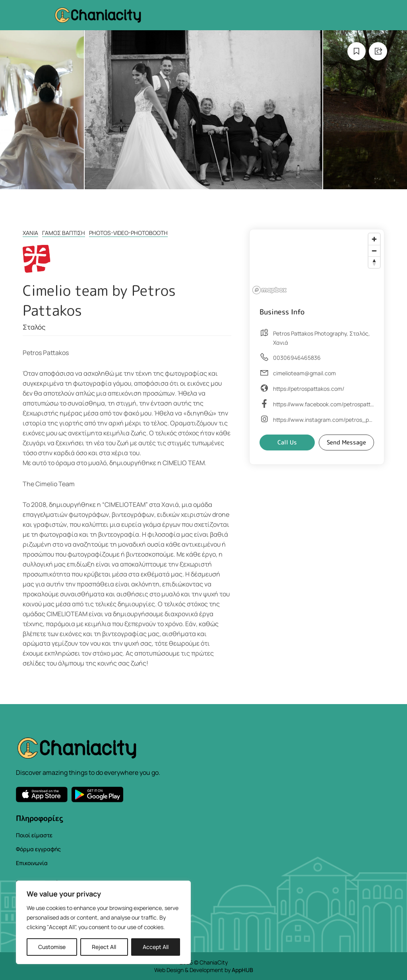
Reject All (104, 947)
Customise (52, 947)
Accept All (156, 947)
